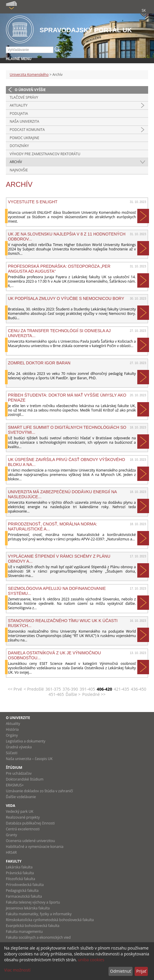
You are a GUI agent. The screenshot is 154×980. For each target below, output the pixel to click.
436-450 (139, 689)
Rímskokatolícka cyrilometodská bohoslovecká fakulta (50, 920)
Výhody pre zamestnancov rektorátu (45, 154)
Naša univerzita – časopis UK (29, 759)
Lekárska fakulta (19, 867)
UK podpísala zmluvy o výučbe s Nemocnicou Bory (66, 298)
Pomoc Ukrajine (24, 138)
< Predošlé (34, 689)
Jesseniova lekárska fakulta (28, 908)
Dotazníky (19, 146)
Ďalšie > (73, 694)
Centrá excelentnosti (23, 829)
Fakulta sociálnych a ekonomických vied (38, 937)
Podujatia (19, 113)
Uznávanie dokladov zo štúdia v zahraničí (39, 791)
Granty (11, 835)
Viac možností (17, 970)
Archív (16, 162)
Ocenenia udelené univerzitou (30, 841)
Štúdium (14, 768)
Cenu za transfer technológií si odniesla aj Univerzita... (59, 333)
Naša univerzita (24, 121)
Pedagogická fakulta (22, 891)
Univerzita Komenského (29, 75)
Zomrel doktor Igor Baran (39, 363)
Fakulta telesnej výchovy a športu (33, 902)
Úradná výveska (19, 747)
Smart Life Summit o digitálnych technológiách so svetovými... (67, 430)
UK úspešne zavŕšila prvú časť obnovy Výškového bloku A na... (66, 462)
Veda (11, 806)
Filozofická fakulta (21, 879)
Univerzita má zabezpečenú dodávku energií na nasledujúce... (62, 494)
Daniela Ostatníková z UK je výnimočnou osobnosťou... (54, 655)
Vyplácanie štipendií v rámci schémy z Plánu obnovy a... (59, 559)
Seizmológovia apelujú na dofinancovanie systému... (57, 591)
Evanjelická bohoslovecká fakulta (33, 926)
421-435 (122, 689)
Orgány (12, 735)
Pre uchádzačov (19, 773)
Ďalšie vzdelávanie (21, 797)
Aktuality (19, 105)
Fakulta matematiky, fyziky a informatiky (39, 914)
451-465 (56, 694)
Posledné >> (94, 694)
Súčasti (12, 753)
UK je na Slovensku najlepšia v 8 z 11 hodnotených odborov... (67, 236)
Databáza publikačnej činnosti (30, 823)
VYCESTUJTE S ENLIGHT (33, 202)
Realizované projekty (23, 817)
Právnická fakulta (20, 873)
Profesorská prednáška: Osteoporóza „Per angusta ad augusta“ (59, 269)
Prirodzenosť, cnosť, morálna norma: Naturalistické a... (53, 526)
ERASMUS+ (15, 785)
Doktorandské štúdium (25, 779)
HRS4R (11, 852)
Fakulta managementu (24, 932)
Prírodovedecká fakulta (25, 885)
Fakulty (14, 861)
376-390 (70, 689)
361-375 (53, 689)
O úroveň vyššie (30, 90)
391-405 (87, 689)
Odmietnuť (120, 971)
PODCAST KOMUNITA (27, 130)
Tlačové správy (24, 97)
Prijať (141, 971)
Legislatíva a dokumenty (26, 741)
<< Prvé (15, 689)
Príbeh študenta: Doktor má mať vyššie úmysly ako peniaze (67, 397)
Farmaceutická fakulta (24, 896)
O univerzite (18, 718)
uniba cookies (91, 960)
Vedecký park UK (20, 811)
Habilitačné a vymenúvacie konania (35, 847)
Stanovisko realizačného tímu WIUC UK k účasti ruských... (63, 623)
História (12, 729)
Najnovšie (19, 170)
